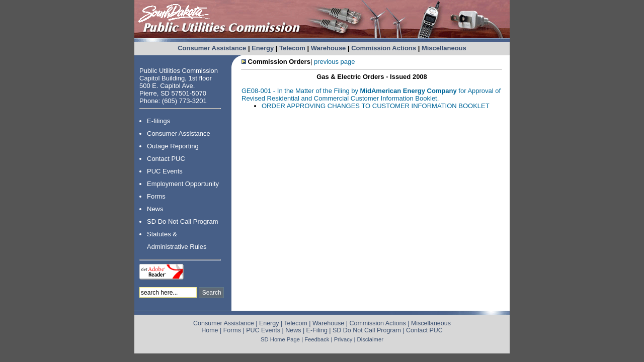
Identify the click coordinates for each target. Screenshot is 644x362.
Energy (263, 48)
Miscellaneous (444, 48)
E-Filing (317, 330)
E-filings (158, 121)
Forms (156, 196)
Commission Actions (384, 48)
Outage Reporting (173, 146)
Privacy (343, 339)
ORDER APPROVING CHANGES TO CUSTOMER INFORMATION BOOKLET (376, 106)
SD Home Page (280, 339)
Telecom (292, 48)
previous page (335, 62)
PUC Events (165, 171)
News (155, 209)
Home (210, 330)
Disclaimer (370, 339)
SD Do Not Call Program (183, 221)
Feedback (317, 339)
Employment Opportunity (183, 184)
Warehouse (329, 48)
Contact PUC (166, 159)
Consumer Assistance (212, 48)
